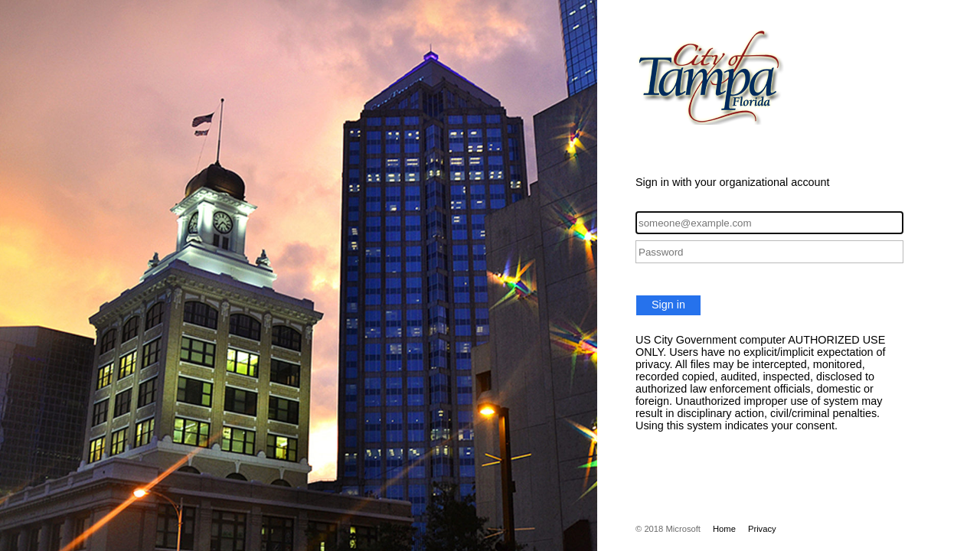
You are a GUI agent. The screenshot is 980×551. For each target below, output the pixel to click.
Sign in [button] (668, 305)
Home (724, 529)
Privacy (762, 529)
